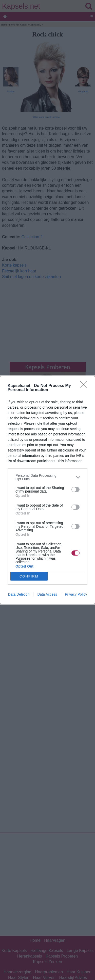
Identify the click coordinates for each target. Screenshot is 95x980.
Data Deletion (19, 594)
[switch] (75, 489)
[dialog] (48, 490)
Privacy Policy (76, 594)
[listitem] (48, 477)
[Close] (85, 386)
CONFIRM (29, 576)
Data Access (47, 594)
